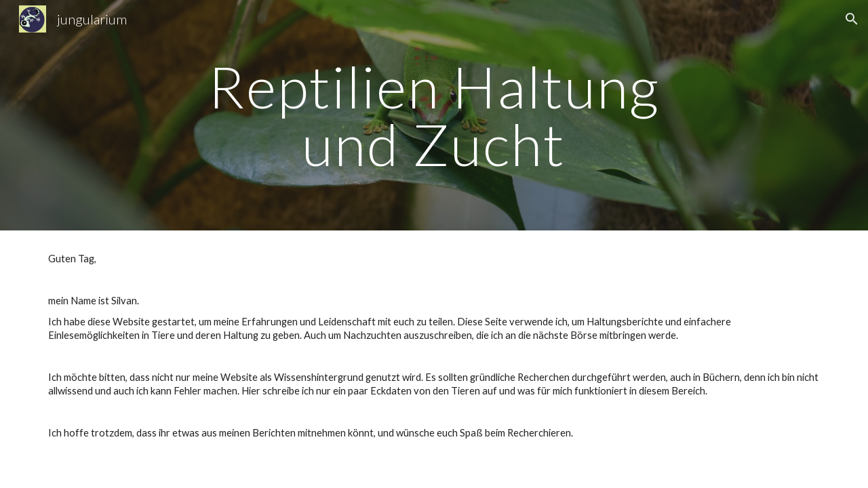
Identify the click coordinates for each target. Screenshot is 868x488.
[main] (434, 116)
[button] (852, 19)
